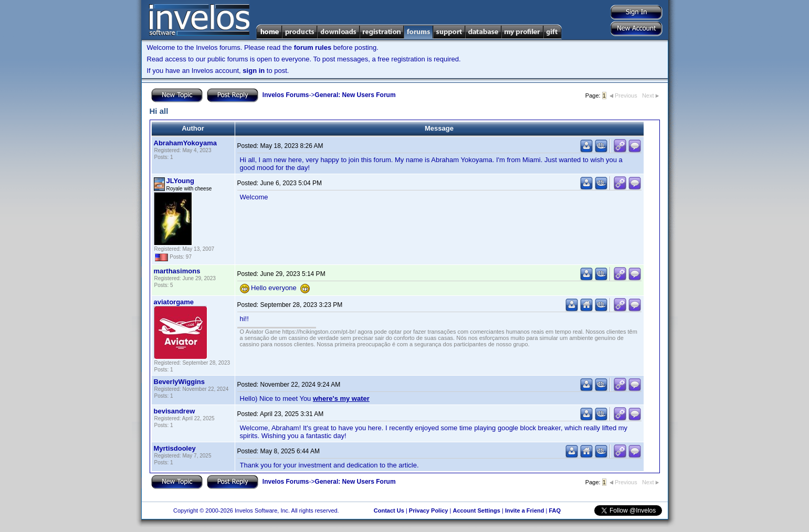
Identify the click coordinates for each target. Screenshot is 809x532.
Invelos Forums (286, 95)
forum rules (313, 47)
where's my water (341, 398)
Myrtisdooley (175, 448)
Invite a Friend (525, 510)
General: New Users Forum (355, 95)
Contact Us (389, 510)
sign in (254, 71)
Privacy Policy (429, 510)
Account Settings (476, 510)
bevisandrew (175, 411)
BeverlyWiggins (179, 382)
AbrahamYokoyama (185, 143)
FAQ (555, 510)
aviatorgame (174, 302)
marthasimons (177, 271)
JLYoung (180, 181)
